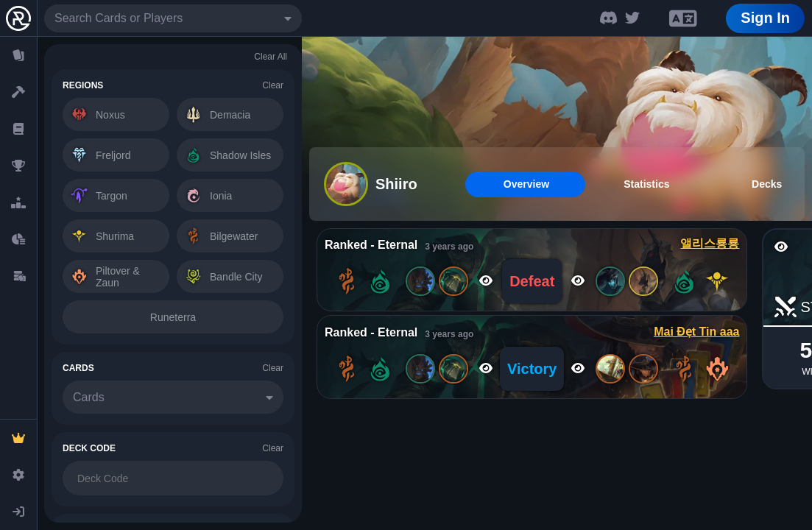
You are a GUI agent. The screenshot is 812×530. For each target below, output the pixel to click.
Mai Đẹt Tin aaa (696, 332)
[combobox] (173, 18)
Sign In (765, 18)
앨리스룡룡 (710, 243)
